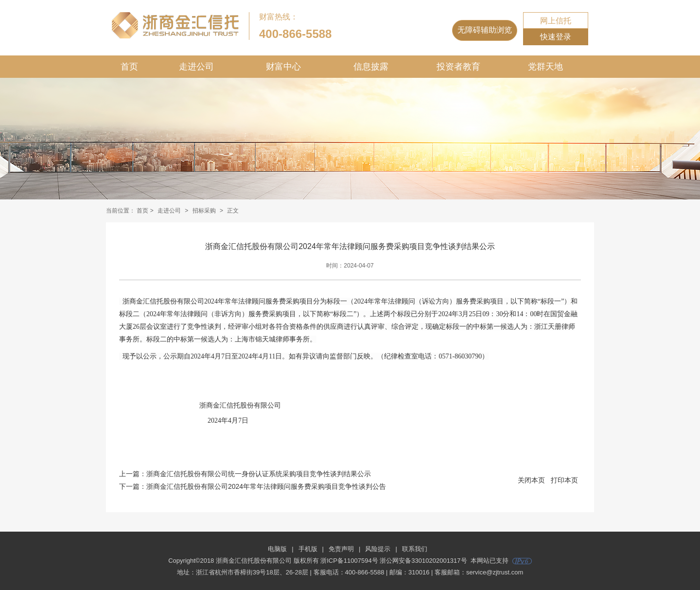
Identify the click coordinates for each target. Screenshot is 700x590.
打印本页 (564, 480)
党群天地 (545, 67)
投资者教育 (458, 67)
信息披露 (371, 67)
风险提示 (378, 549)
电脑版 (277, 549)
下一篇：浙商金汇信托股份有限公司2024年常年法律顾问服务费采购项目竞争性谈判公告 (253, 486)
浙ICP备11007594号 (349, 561)
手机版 (308, 549)
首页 (129, 67)
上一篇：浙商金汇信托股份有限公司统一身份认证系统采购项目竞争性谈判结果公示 (245, 474)
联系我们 (415, 549)
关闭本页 (531, 480)
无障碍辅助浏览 (485, 30)
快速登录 (556, 37)
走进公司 (196, 67)
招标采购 (204, 211)
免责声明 (341, 549)
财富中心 (283, 67)
